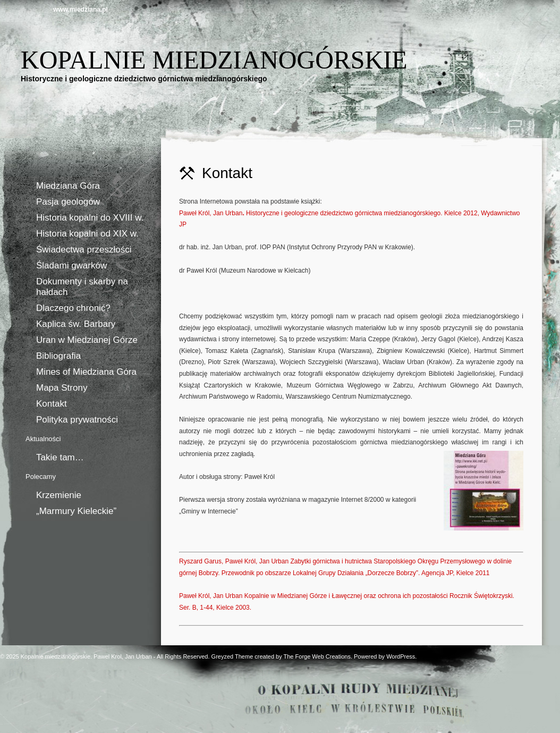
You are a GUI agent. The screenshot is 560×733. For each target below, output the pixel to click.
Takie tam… (60, 457)
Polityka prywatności (77, 420)
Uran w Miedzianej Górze (87, 340)
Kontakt (52, 404)
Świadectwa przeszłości (84, 250)
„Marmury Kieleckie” (76, 511)
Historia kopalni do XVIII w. (90, 218)
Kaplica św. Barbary (76, 324)
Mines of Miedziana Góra (86, 372)
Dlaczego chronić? (73, 308)
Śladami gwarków (71, 266)
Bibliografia (58, 356)
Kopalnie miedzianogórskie (214, 60)
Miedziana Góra (68, 186)
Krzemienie (59, 495)
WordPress (401, 656)
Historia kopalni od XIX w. (87, 234)
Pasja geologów (68, 202)
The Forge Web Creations (317, 656)
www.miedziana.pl (80, 10)
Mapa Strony (62, 388)
